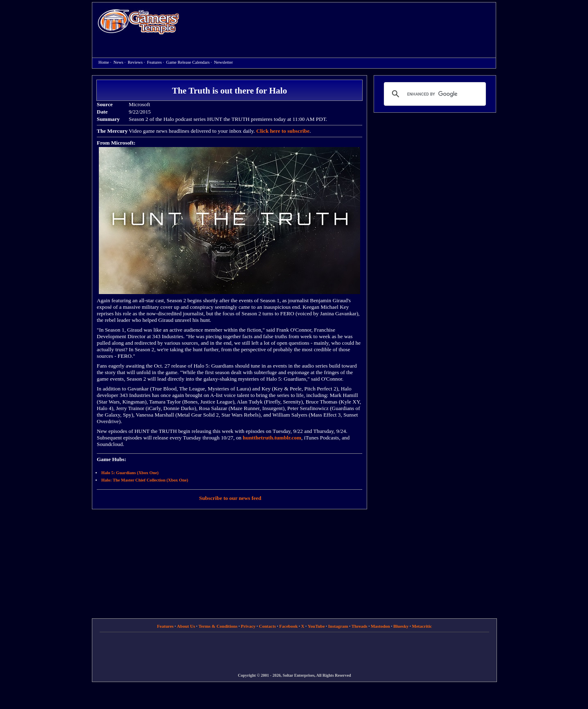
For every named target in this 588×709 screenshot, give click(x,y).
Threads (360, 626)
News (118, 62)
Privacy (248, 626)
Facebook (288, 626)
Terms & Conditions (218, 626)
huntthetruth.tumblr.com (272, 438)
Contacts (267, 626)
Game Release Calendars (188, 62)
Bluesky (401, 626)
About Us (186, 626)
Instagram (338, 626)
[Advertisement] (342, 23)
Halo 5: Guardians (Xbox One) (130, 473)
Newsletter (223, 62)
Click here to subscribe (283, 131)
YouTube (316, 626)
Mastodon (380, 626)
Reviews (135, 62)
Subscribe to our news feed (230, 498)
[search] (434, 94)
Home (138, 21)
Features (154, 62)
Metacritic (422, 626)
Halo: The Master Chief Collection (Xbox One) (145, 480)
